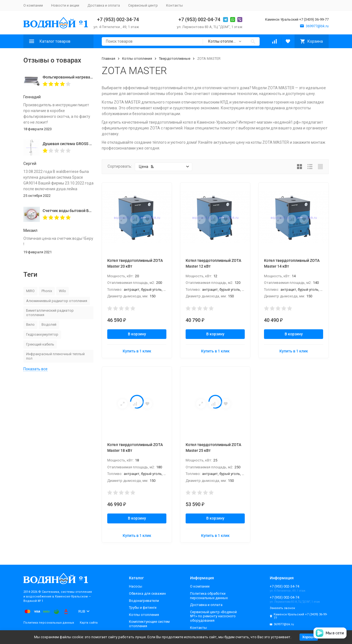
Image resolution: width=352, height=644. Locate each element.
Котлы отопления (137, 59)
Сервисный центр (143, 5)
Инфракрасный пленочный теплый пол (55, 356)
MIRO (30, 291)
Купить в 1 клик (137, 351)
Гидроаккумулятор (42, 334)
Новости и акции (65, 5)
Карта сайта (89, 623)
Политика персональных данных (49, 623)
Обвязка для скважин (147, 593)
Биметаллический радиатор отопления (50, 313)
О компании (33, 5)
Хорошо (309, 637)
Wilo (62, 291)
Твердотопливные (175, 59)
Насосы (136, 586)
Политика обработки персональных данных (209, 596)
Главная (108, 59)
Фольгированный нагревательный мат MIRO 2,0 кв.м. (92, 77)
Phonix (47, 291)
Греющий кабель (40, 344)
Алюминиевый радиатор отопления (57, 301)
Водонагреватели (144, 601)
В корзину (137, 334)
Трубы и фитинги (143, 608)
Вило (30, 324)
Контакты (174, 5)
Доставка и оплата (104, 5)
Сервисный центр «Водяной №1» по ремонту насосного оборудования (213, 616)
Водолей (49, 324)
